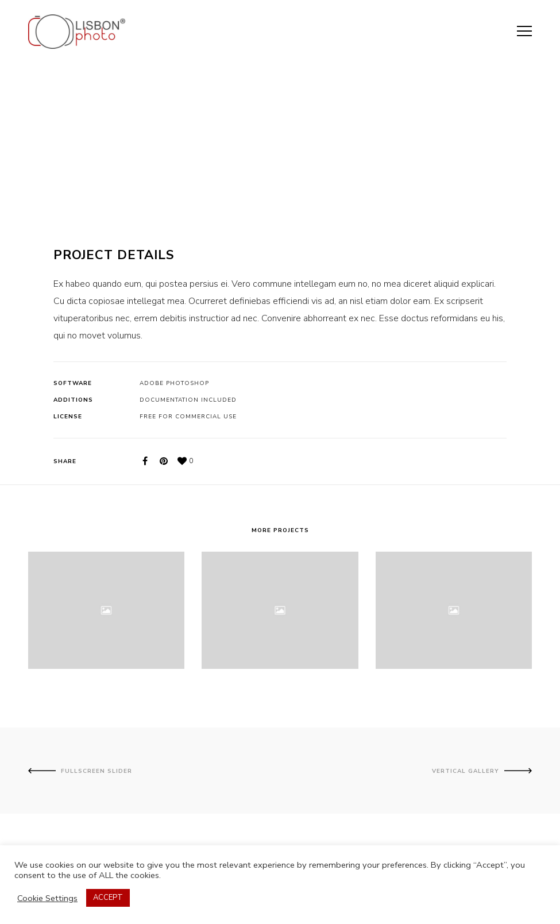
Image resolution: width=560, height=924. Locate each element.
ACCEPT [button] (108, 898)
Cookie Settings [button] (47, 898)
